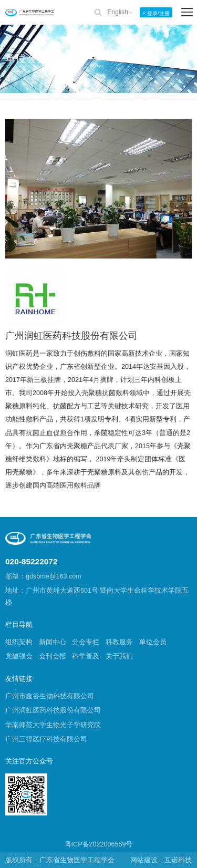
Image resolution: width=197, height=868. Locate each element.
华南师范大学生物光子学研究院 (53, 725)
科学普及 (86, 656)
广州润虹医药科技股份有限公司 (53, 710)
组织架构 (19, 642)
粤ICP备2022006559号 (99, 844)
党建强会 (19, 656)
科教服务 (119, 642)
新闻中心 (53, 642)
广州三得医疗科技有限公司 (46, 739)
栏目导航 (19, 624)
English (118, 12)
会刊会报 (53, 656)
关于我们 (119, 656)
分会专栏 (86, 642)
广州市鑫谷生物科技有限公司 (50, 696)
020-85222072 (31, 561)
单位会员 (153, 642)
